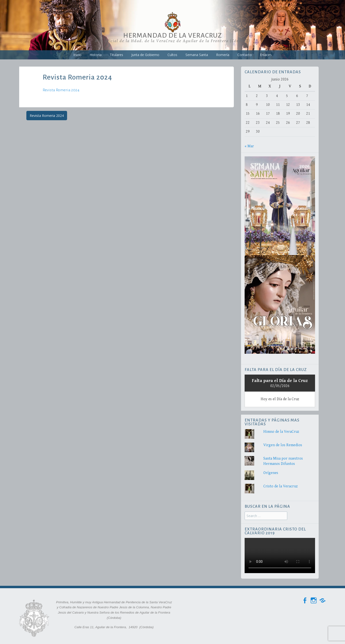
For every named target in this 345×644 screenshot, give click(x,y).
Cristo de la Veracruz (281, 486)
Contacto (245, 55)
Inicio (77, 55)
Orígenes (271, 473)
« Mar (249, 146)
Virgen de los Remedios (283, 445)
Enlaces (266, 55)
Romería (223, 55)
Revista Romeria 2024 (61, 90)
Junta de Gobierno (145, 55)
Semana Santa (197, 55)
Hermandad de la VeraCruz (172, 35)
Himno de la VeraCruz (281, 432)
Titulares (116, 55)
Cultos (172, 55)
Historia (96, 55)
